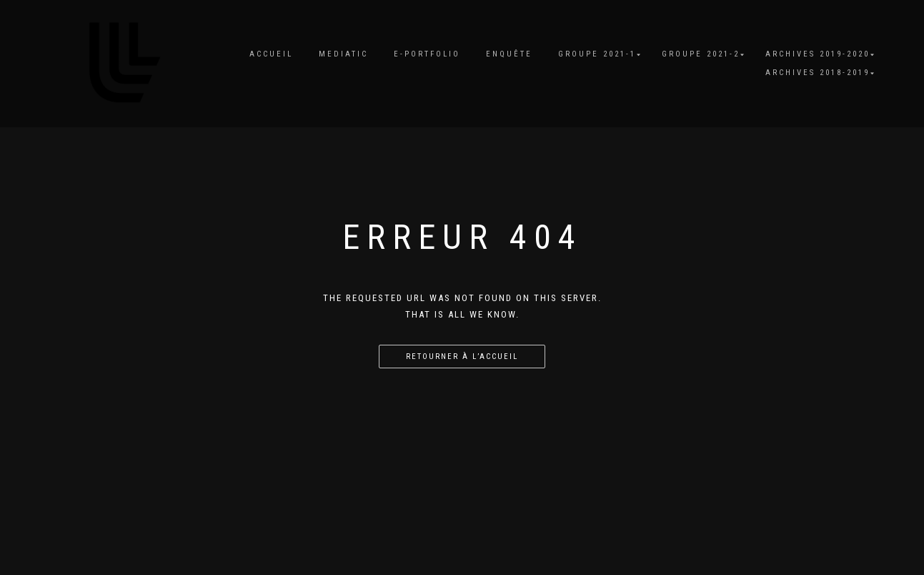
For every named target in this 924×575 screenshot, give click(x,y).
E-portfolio (427, 54)
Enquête (509, 54)
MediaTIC (343, 54)
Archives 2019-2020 (818, 54)
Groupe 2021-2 (701, 54)
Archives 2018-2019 (818, 73)
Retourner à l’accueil (462, 357)
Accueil (271, 54)
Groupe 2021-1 (597, 54)
